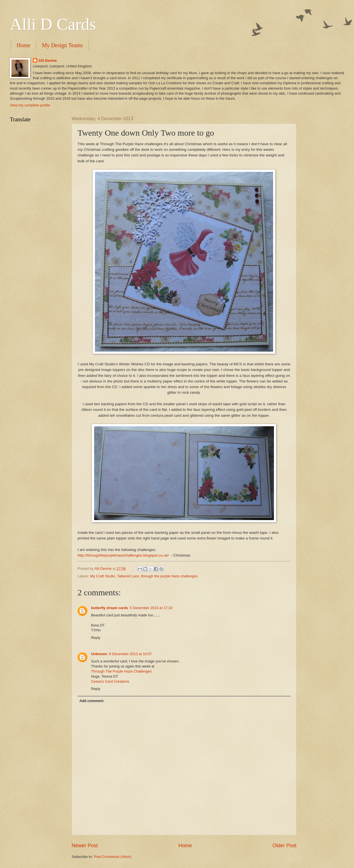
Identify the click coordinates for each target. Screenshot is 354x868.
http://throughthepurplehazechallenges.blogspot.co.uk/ (123, 555)
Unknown (99, 654)
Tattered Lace (128, 576)
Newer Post (85, 846)
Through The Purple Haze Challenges (121, 671)
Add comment (91, 701)
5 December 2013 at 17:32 (151, 608)
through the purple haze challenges (169, 576)
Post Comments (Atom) (113, 857)
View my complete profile (30, 105)
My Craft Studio (103, 576)
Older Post (284, 846)
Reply (96, 638)
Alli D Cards (53, 24)
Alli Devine (48, 61)
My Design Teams (62, 45)
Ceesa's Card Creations (110, 681)
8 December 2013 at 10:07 (130, 654)
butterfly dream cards (110, 608)
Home (23, 45)
